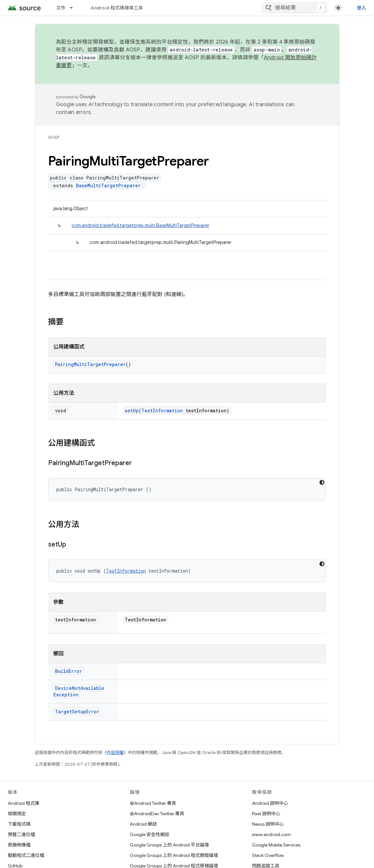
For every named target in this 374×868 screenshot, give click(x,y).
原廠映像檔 (19, 845)
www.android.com (271, 834)
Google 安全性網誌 (150, 834)
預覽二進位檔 (21, 834)
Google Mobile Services (276, 845)
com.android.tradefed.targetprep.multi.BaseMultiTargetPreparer (140, 225)
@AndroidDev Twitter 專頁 (157, 814)
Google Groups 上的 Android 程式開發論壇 (174, 855)
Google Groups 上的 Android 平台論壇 (169, 845)
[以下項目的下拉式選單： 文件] (74, 8)
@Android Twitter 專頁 (153, 803)
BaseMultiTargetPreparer (108, 185)
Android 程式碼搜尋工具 (117, 8)
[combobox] (295, 8)
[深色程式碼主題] (322, 482)
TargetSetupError (77, 711)
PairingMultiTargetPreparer (90, 364)
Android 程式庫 (24, 803)
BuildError (69, 671)
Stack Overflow (268, 855)
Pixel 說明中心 (266, 814)
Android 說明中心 (270, 803)
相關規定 (17, 814)
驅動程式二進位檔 (26, 855)
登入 (362, 8)
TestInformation (162, 411)
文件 (61, 8)
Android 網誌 (143, 824)
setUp (132, 411)
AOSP (54, 137)
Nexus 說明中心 (268, 824)
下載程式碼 (19, 824)
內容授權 (115, 753)
